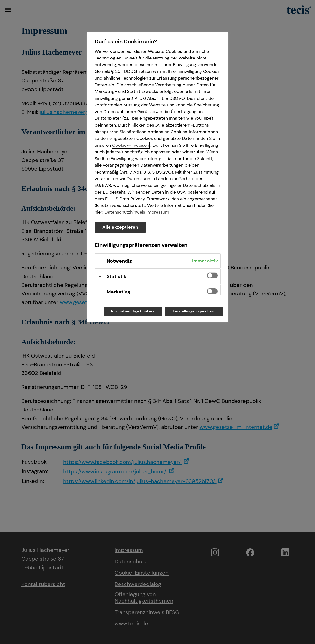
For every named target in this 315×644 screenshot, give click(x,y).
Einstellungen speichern (194, 311)
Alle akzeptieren (120, 227)
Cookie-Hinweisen (131, 145)
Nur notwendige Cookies (133, 311)
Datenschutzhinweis (125, 212)
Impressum (158, 212)
